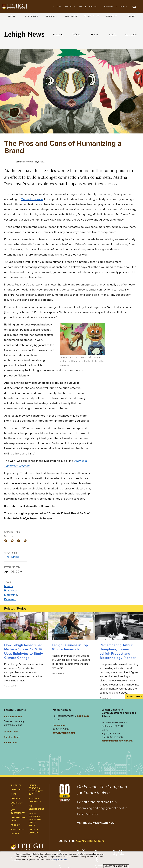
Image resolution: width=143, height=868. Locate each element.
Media (113, 35)
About (11, 16)
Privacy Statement (59, 860)
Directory (16, 790)
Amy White (59, 725)
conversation (90, 841)
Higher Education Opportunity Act (36, 790)
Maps (14, 794)
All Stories (131, 35)
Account (16, 825)
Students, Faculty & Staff (68, 6)
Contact (15, 798)
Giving (132, 16)
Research (52, 16)
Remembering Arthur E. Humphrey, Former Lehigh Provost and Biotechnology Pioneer (118, 651)
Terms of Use (18, 829)
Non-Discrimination (37, 808)
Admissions (71, 16)
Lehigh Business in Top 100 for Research (70, 647)
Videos (76, 35)
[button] (134, 6)
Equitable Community (35, 800)
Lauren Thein (11, 732)
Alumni (124, 6)
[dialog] (71, 860)
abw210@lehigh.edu (64, 733)
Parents (93, 6)
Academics (32, 16)
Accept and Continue (116, 866)
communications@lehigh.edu (117, 741)
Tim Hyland (11, 557)
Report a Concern (34, 831)
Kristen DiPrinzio (13, 717)
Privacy (15, 834)
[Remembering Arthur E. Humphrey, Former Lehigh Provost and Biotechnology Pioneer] (119, 626)
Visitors (109, 6)
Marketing (11, 595)
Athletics (112, 16)
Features (58, 35)
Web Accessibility (18, 812)
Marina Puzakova (32, 199)
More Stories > (134, 696)
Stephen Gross (12, 737)
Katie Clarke (11, 742)
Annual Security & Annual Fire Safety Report (35, 819)
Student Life (91, 16)
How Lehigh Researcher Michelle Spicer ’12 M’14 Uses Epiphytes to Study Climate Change (24, 651)
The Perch (16, 785)
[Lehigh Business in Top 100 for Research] (71, 626)
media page (83, 716)
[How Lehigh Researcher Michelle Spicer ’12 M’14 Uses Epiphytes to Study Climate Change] (24, 626)
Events (94, 35)
